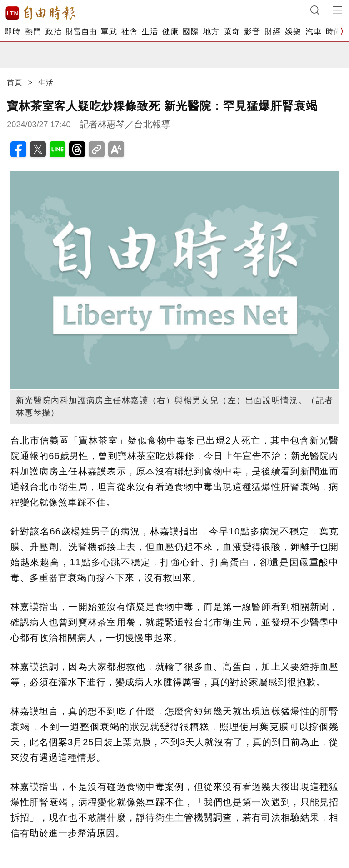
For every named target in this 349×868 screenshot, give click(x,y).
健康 (170, 32)
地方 (211, 32)
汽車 (313, 32)
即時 (12, 32)
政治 (53, 32)
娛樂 (293, 32)
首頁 (15, 82)
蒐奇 (232, 32)
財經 (272, 32)
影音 (252, 32)
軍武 (109, 32)
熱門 (33, 32)
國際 (191, 32)
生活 (150, 32)
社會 (129, 32)
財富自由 (81, 32)
